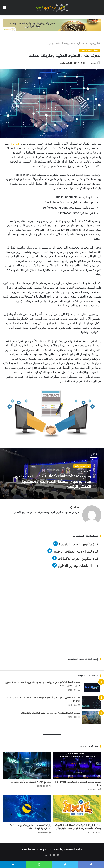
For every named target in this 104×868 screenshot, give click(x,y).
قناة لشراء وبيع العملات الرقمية (76, 551)
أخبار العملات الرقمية (82, 466)
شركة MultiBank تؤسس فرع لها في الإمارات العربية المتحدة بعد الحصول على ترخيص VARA (43, 684)
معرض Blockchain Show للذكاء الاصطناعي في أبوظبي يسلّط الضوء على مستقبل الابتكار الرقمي (53, 482)
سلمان (93, 63)
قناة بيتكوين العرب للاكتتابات (77, 559)
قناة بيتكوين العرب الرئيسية (78, 544)
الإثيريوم (15, 144)
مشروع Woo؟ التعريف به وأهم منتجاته (31, 782)
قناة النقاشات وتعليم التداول (78, 566)
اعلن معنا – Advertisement (34, 849)
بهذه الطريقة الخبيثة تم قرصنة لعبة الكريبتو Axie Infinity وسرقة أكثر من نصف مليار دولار (78, 827)
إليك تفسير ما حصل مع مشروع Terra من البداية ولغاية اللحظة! (30, 827)
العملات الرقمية (81, 43)
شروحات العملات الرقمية (60, 43)
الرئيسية (95, 43)
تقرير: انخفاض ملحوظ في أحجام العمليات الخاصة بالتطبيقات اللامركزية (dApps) (43, 700)
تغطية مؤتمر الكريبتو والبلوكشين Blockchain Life (78, 784)
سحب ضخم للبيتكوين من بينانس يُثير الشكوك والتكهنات (50, 713)
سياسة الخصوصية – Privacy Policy (66, 849)
